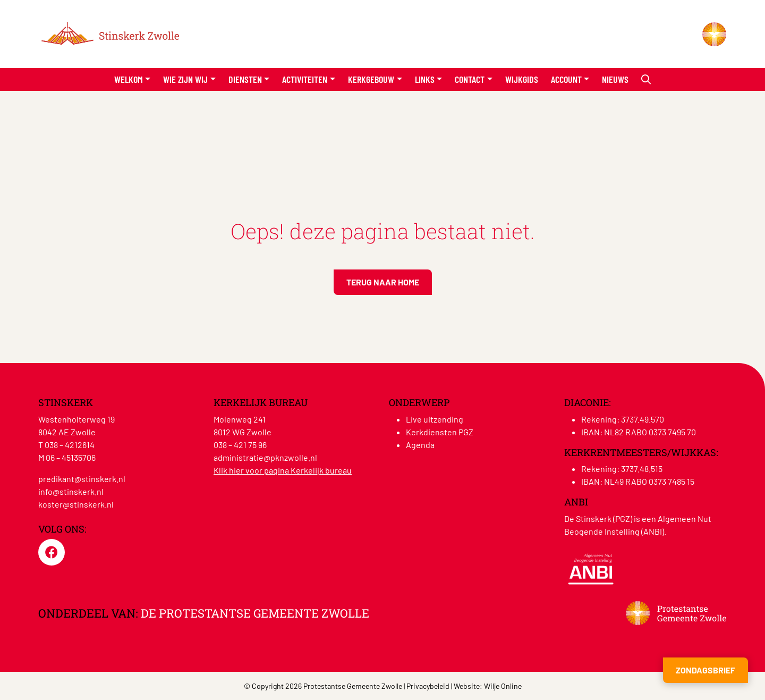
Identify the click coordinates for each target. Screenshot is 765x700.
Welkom (129, 79)
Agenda (420, 445)
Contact (470, 79)
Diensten (245, 79)
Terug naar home (383, 282)
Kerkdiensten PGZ (440, 432)
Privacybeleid (428, 686)
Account (566, 79)
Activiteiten (305, 79)
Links (425, 79)
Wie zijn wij (185, 79)
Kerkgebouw (371, 79)
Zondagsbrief (705, 670)
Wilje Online (503, 686)
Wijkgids (522, 79)
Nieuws (615, 79)
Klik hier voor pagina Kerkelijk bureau (283, 470)
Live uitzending (435, 419)
